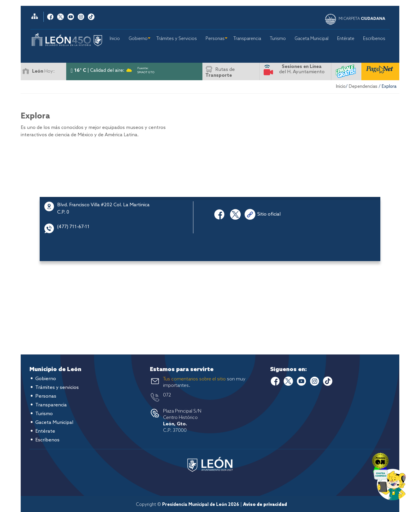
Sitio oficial (269, 214)
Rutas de (220, 72)
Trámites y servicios (57, 388)
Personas (215, 39)
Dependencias (363, 87)
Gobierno (138, 39)
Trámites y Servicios (177, 39)
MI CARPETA (362, 19)
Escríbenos (374, 39)
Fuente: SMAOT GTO (146, 69)
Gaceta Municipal (311, 39)
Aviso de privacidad (265, 505)
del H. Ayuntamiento (302, 69)
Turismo (278, 39)
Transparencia (247, 39)
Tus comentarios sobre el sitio (194, 379)
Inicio (115, 39)
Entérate (346, 39)
